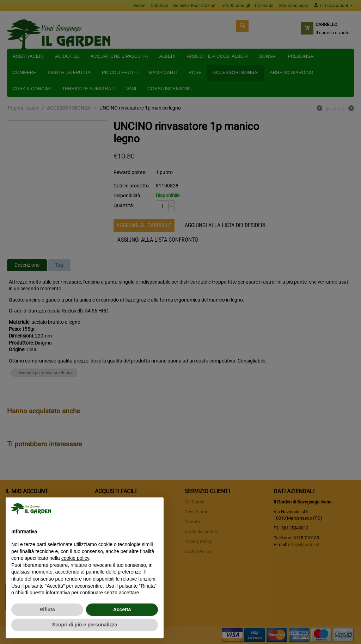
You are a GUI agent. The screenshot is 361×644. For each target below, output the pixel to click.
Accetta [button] (122, 609)
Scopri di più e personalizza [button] (85, 625)
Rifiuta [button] (47, 609)
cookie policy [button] (75, 558)
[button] (154, 509)
